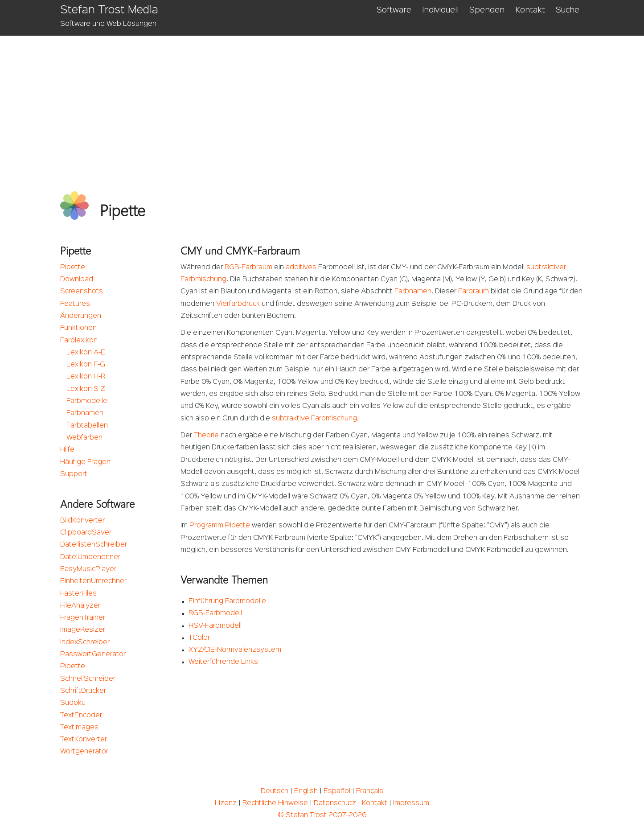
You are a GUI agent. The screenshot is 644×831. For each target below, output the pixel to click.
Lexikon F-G (86, 365)
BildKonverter (82, 521)
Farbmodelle (87, 401)
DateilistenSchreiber (94, 545)
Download (77, 280)
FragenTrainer (83, 618)
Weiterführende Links (223, 662)
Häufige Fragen (85, 462)
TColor (199, 638)
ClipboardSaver (86, 533)
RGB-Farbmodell (215, 613)
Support (74, 474)
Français (370, 791)
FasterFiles (78, 594)
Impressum (411, 803)
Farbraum (474, 292)
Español (337, 791)
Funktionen (78, 328)
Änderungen (81, 316)
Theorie (206, 436)
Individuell (440, 10)
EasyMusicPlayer (88, 569)
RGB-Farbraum (248, 267)
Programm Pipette (220, 526)
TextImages (79, 728)
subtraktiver (546, 267)
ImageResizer (83, 630)
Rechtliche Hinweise (275, 803)
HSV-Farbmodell (215, 626)
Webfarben (84, 438)
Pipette (73, 267)
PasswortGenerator (93, 654)
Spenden (487, 10)
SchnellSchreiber (88, 679)
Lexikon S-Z (86, 389)
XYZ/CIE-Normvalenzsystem (235, 650)
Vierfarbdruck (238, 304)
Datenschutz (335, 803)
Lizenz (226, 803)
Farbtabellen (87, 426)
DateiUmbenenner (90, 557)
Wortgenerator (84, 752)
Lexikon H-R (86, 377)
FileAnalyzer (80, 606)
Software (394, 10)
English (306, 791)
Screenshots (82, 292)
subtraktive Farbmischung (314, 419)
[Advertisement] (322, 103)
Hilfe (67, 450)
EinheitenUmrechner (93, 581)
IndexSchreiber (85, 642)
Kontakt (530, 10)
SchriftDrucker (83, 691)
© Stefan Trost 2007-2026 (322, 815)
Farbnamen (85, 413)
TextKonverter (84, 740)
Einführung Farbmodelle (227, 601)
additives (301, 267)
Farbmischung (203, 280)
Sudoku (73, 703)
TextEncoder (81, 716)
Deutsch (275, 791)
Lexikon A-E (86, 353)
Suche (568, 10)
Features (75, 304)
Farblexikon (79, 341)
